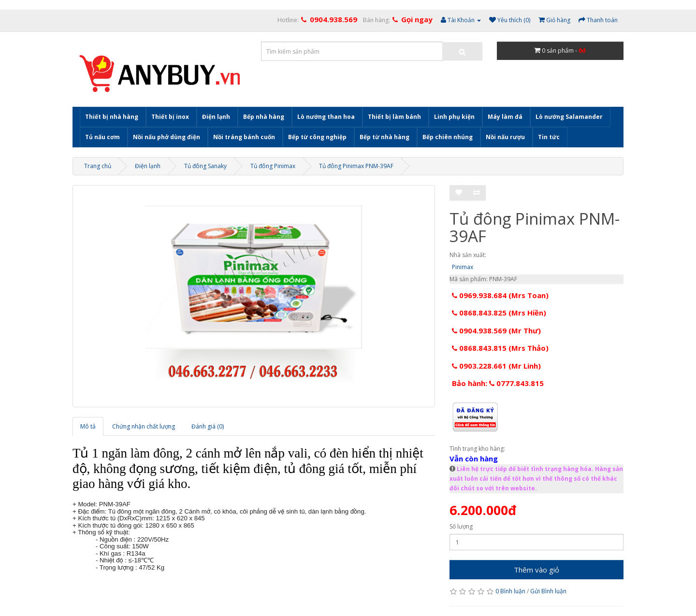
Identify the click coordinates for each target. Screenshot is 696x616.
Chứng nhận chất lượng (144, 426)
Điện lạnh (216, 117)
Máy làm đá (505, 117)
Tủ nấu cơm (102, 137)
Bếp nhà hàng (264, 117)
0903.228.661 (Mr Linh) (496, 366)
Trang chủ (98, 166)
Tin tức (549, 137)
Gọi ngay (417, 19)
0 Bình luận (510, 591)
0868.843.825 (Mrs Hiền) (499, 313)
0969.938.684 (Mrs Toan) (500, 295)
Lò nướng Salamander (569, 117)
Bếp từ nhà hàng (384, 137)
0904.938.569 (333, 19)
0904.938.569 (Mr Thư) (496, 330)
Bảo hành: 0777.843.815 (498, 383)
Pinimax (463, 267)
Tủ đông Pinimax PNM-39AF (356, 166)
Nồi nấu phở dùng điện (167, 137)
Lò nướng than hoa (326, 117)
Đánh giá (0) (208, 426)
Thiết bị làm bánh (394, 117)
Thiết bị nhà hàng (112, 117)
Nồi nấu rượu (505, 137)
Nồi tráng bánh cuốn (244, 137)
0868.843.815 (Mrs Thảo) (500, 348)
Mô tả (88, 426)
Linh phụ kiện (454, 117)
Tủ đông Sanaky (205, 166)
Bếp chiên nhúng (448, 137)
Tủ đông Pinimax (273, 166)
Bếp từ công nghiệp (317, 137)
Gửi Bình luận (548, 591)
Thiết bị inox (170, 117)
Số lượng (461, 526)
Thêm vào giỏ (536, 570)
